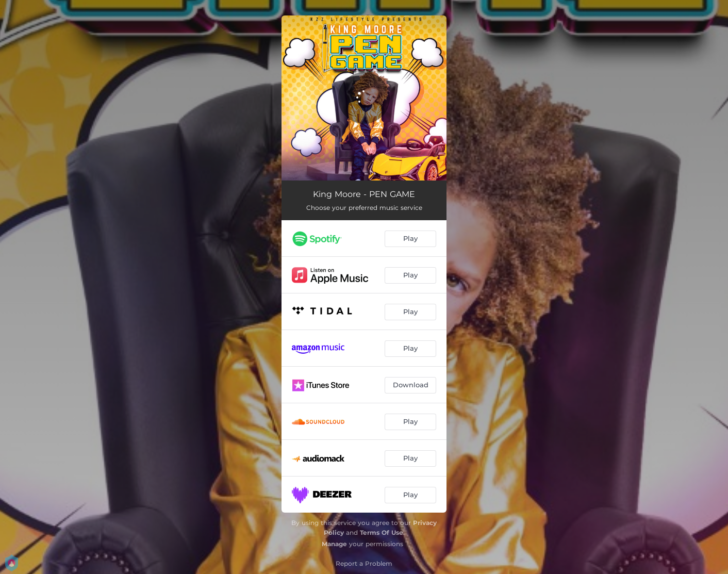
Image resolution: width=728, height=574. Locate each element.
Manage (334, 544)
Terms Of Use (382, 532)
